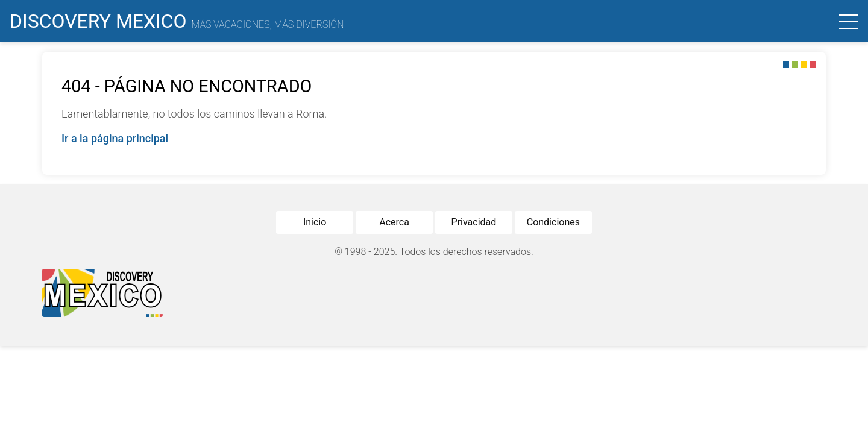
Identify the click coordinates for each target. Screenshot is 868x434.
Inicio (315, 222)
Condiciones (553, 222)
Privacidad (474, 222)
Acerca (394, 222)
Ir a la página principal (115, 138)
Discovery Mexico (177, 21)
